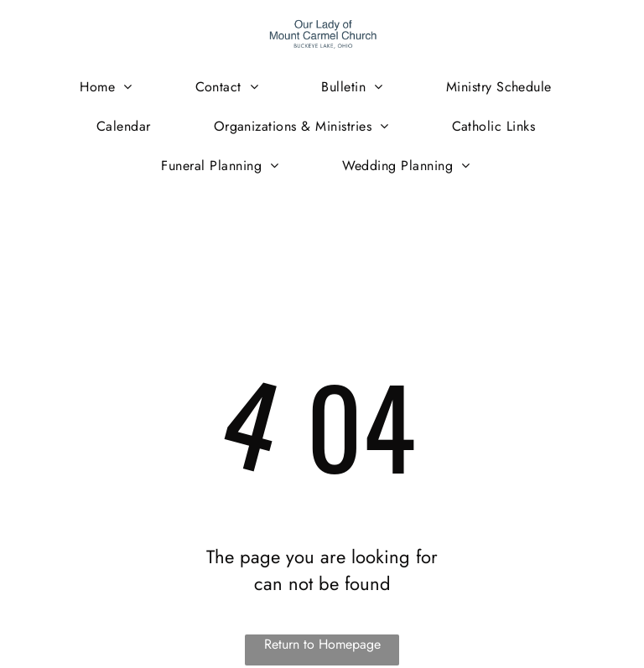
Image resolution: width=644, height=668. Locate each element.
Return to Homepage (322, 644)
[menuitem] (112, 87)
